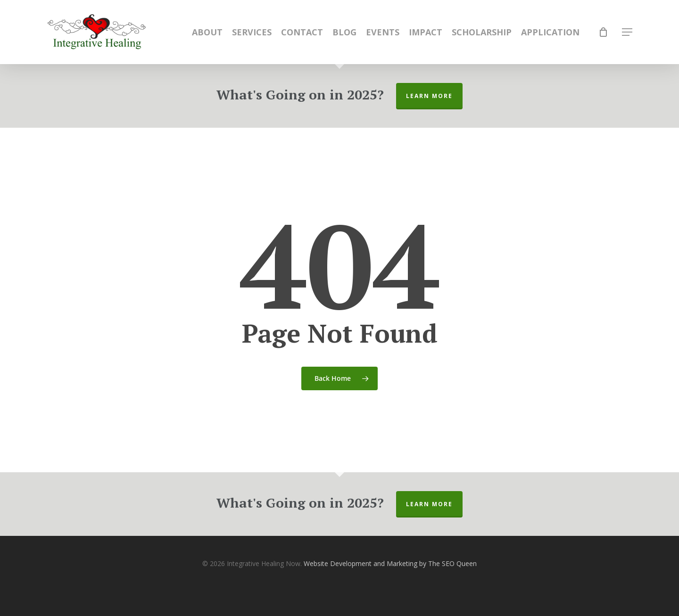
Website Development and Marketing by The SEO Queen (390, 563)
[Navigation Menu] (628, 32)
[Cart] (604, 32)
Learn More (429, 96)
